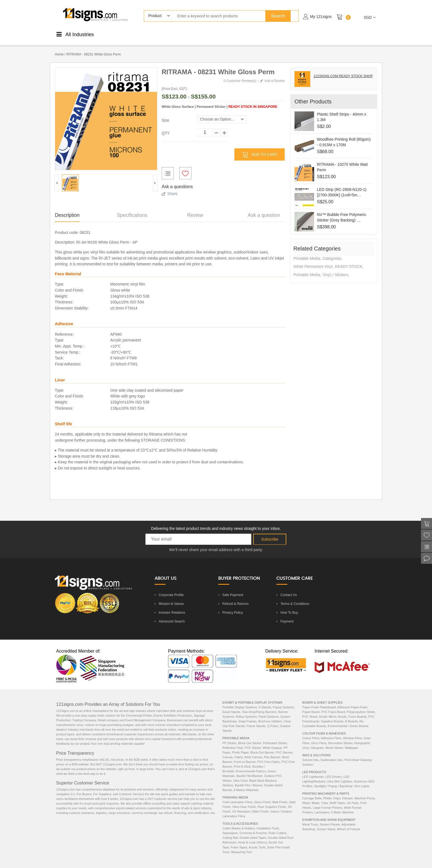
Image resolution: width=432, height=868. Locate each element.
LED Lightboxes (313, 771)
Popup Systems (283, 701)
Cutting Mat (230, 832)
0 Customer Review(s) (240, 75)
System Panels (330, 819)
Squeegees (230, 827)
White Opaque (272, 742)
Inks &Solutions (275, 34)
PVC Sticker (253, 742)
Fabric (239, 751)
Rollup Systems (246, 711)
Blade (316, 797)
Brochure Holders (270, 715)
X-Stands (265, 701)
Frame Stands (256, 720)
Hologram (317, 742)
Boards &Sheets (194, 34)
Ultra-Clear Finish (244, 801)
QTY (166, 127)
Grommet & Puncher (253, 827)
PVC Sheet (310, 711)
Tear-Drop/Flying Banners (259, 706)
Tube (325, 797)
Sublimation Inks (332, 754)
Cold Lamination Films (237, 796)
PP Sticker (229, 737)
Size (165, 114)
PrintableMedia (119, 34)
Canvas (227, 751)
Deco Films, (320, 737)
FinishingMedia (145, 34)
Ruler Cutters (278, 827)
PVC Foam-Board (333, 706)
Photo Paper (240, 747)
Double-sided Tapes (253, 832)
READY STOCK (349, 261)
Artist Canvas (253, 751)
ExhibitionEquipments (355, 34)
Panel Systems (268, 711)
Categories (332, 253)
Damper (348, 792)
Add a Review (274, 75)
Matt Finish (280, 796)
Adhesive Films (331, 732)
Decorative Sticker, (341, 737)
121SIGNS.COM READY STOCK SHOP (343, 70)
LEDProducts (300, 34)
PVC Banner (284, 747)
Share (172, 188)
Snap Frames (247, 715)
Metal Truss (310, 819)
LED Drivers (334, 771)
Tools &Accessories (247, 34)
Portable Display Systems (240, 701)
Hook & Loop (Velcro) (253, 837)
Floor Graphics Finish (272, 801)
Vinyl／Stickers (336, 269)
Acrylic (342, 711)
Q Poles (273, 720)
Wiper (306, 797)
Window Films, (353, 732)
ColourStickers (169, 34)
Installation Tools (268, 822)
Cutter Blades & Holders (239, 822)
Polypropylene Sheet (361, 706)
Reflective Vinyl (233, 742)
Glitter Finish (260, 806)
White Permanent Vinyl (313, 261)
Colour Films (311, 732)
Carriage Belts (312, 792)
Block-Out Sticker (250, 737)
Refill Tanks (337, 797)
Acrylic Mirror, (328, 711)
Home (59, 49)
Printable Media (307, 253)
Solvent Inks (310, 754)
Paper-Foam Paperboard (319, 701)
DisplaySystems (219, 34)
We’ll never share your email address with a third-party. (216, 544)
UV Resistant (241, 806)
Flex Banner (272, 751)
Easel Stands (231, 706)
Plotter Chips (332, 792)
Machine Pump (365, 792)
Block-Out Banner (262, 747)
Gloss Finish (262, 796)
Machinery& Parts (326, 34)
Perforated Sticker (275, 737)
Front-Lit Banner (245, 756)
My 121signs (321, 17)
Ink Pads (353, 797)
